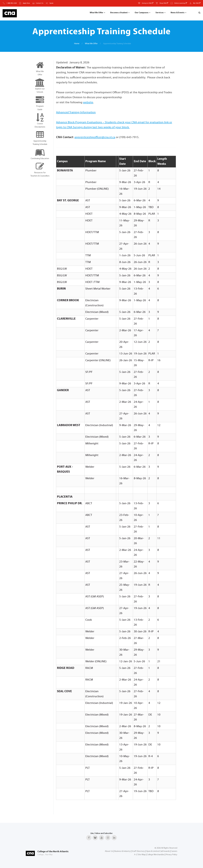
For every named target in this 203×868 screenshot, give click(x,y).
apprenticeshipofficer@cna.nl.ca (95, 137)
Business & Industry (122, 851)
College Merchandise (156, 855)
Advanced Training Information (76, 113)
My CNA (197, 3)
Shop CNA (164, 3)
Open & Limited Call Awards (158, 851)
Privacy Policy (171, 855)
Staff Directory (138, 851)
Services (160, 13)
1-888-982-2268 (12, 3)
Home (77, 44)
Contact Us (40, 3)
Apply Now (26, 3)
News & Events (178, 13)
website (88, 103)
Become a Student (119, 13)
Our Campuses (142, 13)
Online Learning (181, 3)
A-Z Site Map (140, 855)
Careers (174, 851)
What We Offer (97, 13)
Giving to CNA (148, 3)
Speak (51, 3)
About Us (109, 851)
